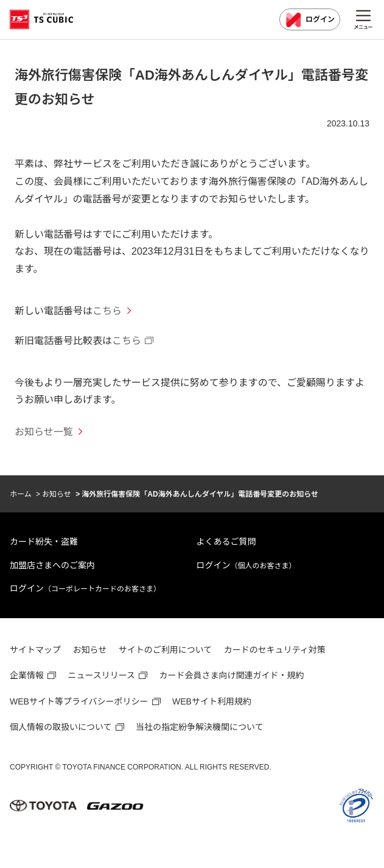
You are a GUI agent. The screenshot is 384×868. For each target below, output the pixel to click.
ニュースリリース (101, 675)
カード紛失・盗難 (44, 542)
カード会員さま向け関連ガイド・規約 (232, 675)
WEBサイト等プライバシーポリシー (79, 701)
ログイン (310, 20)
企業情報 (27, 675)
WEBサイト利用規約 (212, 701)
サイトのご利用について (166, 650)
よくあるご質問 (226, 542)
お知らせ (57, 494)
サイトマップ (35, 650)
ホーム (21, 494)
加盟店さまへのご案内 (52, 565)
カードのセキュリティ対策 (275, 650)
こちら (107, 311)
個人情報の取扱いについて (61, 727)
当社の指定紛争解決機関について (200, 727)
